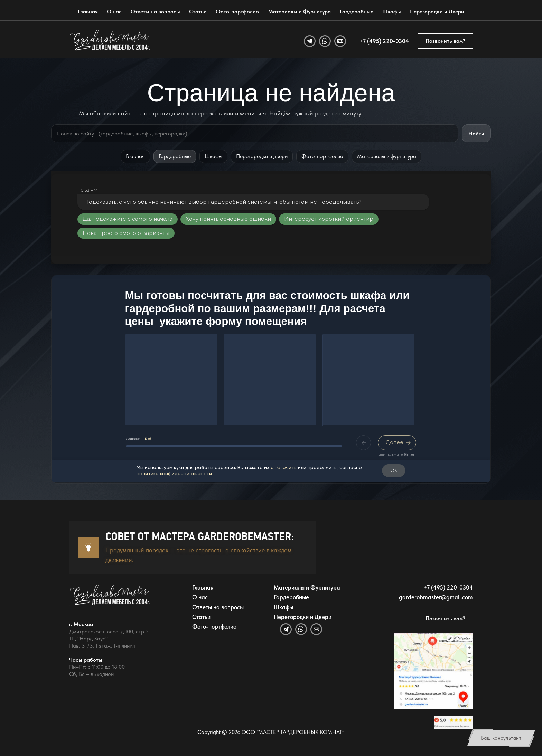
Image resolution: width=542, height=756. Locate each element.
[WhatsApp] (325, 41)
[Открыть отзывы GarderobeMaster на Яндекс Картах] (453, 723)
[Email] (340, 41)
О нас (114, 12)
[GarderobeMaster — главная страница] (110, 41)
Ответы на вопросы (155, 12)
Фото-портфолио (237, 12)
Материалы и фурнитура (387, 156)
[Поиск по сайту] (255, 133)
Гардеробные (357, 12)
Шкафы (392, 12)
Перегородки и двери (262, 156)
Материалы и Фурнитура (300, 12)
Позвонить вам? (445, 41)
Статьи (198, 12)
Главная (88, 12)
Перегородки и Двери (437, 12)
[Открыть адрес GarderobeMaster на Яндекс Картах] (434, 671)
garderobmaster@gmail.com (436, 597)
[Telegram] (310, 41)
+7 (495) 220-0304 (384, 41)
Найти (476, 133)
